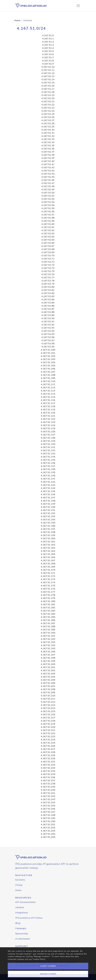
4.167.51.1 (48, 39)
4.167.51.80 (48, 287)
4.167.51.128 (48, 438)
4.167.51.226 (48, 746)
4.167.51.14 (48, 80)
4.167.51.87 (48, 309)
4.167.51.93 (48, 328)
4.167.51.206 (48, 683)
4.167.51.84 (48, 300)
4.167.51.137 (48, 466)
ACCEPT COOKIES (48, 966)
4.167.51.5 (48, 51)
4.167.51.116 (48, 400)
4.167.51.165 (48, 554)
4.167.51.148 (48, 501)
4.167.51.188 (48, 626)
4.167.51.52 (48, 199)
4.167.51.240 (48, 790)
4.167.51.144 (48, 488)
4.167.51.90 (48, 318)
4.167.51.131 (48, 447)
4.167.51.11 (48, 70)
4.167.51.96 (48, 337)
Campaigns (21, 928)
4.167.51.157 (48, 529)
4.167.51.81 (48, 290)
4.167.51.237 (48, 781)
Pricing (19, 885)
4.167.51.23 (48, 108)
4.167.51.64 (48, 237)
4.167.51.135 (48, 460)
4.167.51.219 (48, 724)
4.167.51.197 (48, 655)
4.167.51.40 (48, 161)
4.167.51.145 (48, 491)
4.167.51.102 (48, 356)
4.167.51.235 (48, 774)
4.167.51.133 (48, 454)
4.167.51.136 (48, 463)
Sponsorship (22, 934)
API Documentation (26, 902)
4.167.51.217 (48, 718)
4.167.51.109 (48, 378)
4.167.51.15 (48, 83)
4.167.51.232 (48, 765)
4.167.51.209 (48, 692)
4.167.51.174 (48, 582)
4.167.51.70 (48, 256)
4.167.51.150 (48, 507)
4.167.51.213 (48, 705)
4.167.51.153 (48, 516)
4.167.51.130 (48, 444)
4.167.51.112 (48, 388)
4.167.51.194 (48, 645)
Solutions (20, 880)
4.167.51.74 (48, 268)
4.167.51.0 (48, 35)
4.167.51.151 (48, 510)
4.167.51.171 (48, 573)
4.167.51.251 (48, 825)
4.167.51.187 (48, 623)
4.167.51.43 (48, 171)
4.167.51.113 (48, 391)
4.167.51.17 (48, 89)
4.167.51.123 (48, 422)
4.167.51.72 (48, 262)
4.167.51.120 (48, 413)
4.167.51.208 (48, 689)
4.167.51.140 (48, 476)
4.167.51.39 (48, 158)
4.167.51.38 (48, 155)
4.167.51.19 (48, 95)
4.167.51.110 (48, 381)
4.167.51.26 (48, 117)
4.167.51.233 (48, 768)
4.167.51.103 (48, 359)
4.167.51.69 (48, 252)
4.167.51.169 (48, 567)
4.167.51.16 (48, 86)
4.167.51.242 (48, 796)
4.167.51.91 (48, 322)
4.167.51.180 (48, 601)
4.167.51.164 (48, 551)
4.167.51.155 (48, 523)
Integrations (22, 913)
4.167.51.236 (48, 777)
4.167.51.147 (48, 498)
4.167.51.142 (48, 482)
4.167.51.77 (48, 278)
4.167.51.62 (48, 230)
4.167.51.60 (48, 224)
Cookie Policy (39, 959)
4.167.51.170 (48, 570)
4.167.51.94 (48, 331)
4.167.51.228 (48, 752)
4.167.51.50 (48, 193)
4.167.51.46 (48, 180)
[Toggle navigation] (78, 6)
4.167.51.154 (48, 520)
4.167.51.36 (48, 149)
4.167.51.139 (48, 472)
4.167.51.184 (48, 614)
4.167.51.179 (48, 598)
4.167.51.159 (48, 535)
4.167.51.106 (48, 369)
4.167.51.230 (48, 759)
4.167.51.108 (48, 375)
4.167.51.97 (48, 340)
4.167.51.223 (48, 737)
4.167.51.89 (48, 315)
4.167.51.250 (48, 821)
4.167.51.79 (48, 284)
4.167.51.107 (48, 372)
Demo (18, 890)
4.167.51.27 (48, 120)
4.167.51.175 (48, 586)
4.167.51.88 (48, 312)
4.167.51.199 (48, 661)
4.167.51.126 (48, 432)
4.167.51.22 (48, 105)
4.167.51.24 (48, 111)
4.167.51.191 (48, 636)
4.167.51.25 (48, 114)
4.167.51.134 (48, 457)
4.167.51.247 (48, 812)
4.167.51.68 (48, 249)
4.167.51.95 (48, 334)
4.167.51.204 (48, 677)
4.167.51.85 (48, 303)
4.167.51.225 (48, 743)
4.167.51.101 (48, 353)
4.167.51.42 (48, 168)
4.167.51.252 (48, 828)
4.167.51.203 (48, 674)
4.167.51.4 (48, 48)
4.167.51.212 (48, 702)
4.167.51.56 (48, 212)
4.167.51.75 (48, 271)
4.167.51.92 (48, 325)
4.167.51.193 (48, 642)
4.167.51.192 (48, 639)
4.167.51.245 (48, 806)
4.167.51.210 (48, 696)
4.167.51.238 (48, 784)
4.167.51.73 (48, 265)
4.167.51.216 (48, 715)
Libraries (20, 907)
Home (17, 20)
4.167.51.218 (48, 721)
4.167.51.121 (48, 416)
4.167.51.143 (48, 485)
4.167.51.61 (48, 227)
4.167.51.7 (48, 58)
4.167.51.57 (48, 215)
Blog (18, 923)
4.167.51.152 (48, 513)
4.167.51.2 (48, 42)
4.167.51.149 (48, 504)
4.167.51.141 (48, 479)
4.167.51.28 (48, 124)
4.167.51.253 (48, 831)
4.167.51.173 (48, 579)
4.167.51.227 (48, 749)
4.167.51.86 (48, 306)
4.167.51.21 (48, 102)
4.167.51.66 (48, 243)
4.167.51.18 (48, 92)
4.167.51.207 (48, 686)
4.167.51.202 (48, 670)
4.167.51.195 (48, 648)
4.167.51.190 (48, 633)
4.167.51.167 (48, 560)
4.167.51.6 (48, 54)
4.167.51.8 (48, 61)
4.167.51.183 (48, 611)
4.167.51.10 (48, 67)
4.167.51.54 (48, 205)
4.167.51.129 (48, 441)
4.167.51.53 (48, 202)
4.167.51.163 (48, 548)
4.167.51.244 (48, 803)
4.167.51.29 (48, 127)
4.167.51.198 (48, 658)
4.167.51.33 (48, 139)
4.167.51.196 (48, 652)
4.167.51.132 (48, 450)
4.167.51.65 (48, 240)
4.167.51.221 (48, 730)
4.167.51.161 (48, 542)
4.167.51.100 (48, 350)
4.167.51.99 (48, 347)
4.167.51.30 (48, 130)
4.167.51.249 (48, 818)
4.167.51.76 (48, 274)
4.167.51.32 (48, 136)
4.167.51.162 (48, 545)
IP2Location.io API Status (29, 918)
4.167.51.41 (48, 164)
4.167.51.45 (48, 177)
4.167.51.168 (48, 564)
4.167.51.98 (48, 344)
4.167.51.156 (48, 526)
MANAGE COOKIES (48, 974)
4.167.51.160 (48, 538)
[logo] (48, 857)
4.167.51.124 (48, 425)
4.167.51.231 (48, 762)
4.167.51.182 (48, 608)
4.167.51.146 (48, 494)
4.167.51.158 (48, 532)
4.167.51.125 (48, 428)
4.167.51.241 (48, 793)
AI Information (23, 939)
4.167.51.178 (48, 595)
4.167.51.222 (48, 733)
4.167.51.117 (48, 403)
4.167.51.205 (48, 680)
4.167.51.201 (48, 667)
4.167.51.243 (48, 799)
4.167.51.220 (48, 727)
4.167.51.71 (48, 259)
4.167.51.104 (48, 362)
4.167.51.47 (48, 183)
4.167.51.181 (48, 604)
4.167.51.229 (48, 755)
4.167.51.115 (48, 397)
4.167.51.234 (48, 771)
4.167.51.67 (48, 246)
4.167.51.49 (48, 190)
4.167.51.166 (48, 557)
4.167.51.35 (48, 146)
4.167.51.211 (48, 699)
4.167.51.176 (48, 589)
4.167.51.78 (48, 281)
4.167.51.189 (48, 630)
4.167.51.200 (48, 664)
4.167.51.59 (48, 221)
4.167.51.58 (48, 218)
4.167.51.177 (48, 592)
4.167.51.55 (48, 208)
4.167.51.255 (48, 837)
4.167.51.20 (48, 98)
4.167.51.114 (48, 394)
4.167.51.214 (48, 708)
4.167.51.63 (48, 234)
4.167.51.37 (48, 152)
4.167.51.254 (48, 834)
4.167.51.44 (48, 174)
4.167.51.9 (48, 64)
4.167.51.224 (48, 740)
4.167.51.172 (48, 576)
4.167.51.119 (48, 410)
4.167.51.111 (48, 384)
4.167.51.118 (48, 406)
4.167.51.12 (48, 73)
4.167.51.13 (48, 76)
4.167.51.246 (48, 809)
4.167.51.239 (48, 787)
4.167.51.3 (48, 45)
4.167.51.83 (48, 296)
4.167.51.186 (48, 620)
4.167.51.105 (48, 366)
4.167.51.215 (48, 711)
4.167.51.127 (48, 435)
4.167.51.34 (48, 142)
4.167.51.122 (48, 419)
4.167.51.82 (48, 293)
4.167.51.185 (48, 617)
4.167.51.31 (48, 133)
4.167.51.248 (48, 815)
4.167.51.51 (48, 196)
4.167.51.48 (48, 186)
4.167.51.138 (48, 469)
